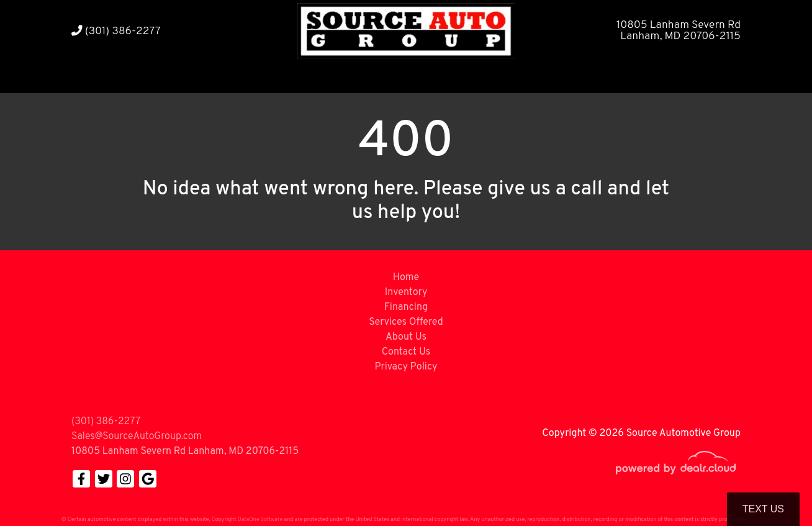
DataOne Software (260, 519)
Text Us (763, 509)
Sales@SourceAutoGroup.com (137, 437)
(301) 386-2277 (116, 31)
